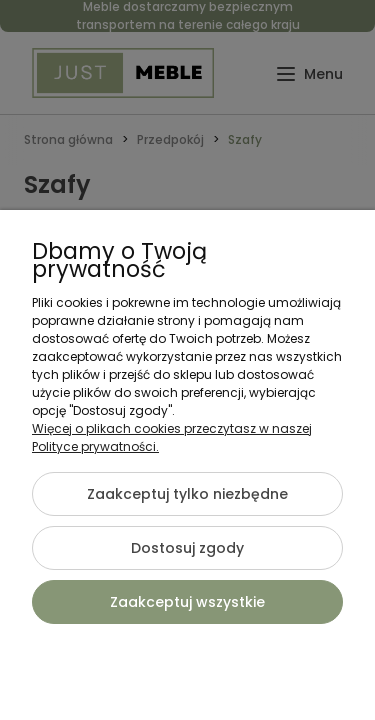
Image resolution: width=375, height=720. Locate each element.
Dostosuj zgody (187, 548)
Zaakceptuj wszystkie (187, 602)
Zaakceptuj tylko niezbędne (187, 494)
